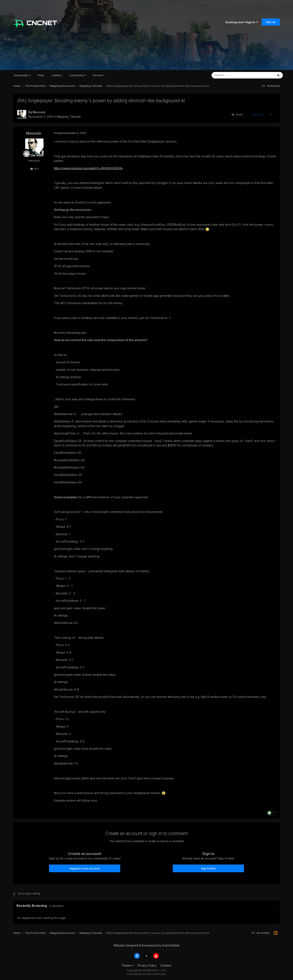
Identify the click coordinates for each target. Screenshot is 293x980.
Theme (128, 965)
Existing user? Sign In (242, 22)
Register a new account (85, 868)
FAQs (41, 75)
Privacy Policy (147, 965)
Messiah (39, 112)
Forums (99, 75)
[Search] (232, 75)
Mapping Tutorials (69, 117)
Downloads (22, 75)
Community (77, 75)
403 (34, 169)
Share (237, 114)
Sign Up (271, 22)
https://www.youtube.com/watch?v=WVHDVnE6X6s (88, 168)
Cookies (166, 965)
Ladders (57, 75)
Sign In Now (208, 868)
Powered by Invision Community (146, 974)
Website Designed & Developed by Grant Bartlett (146, 945)
